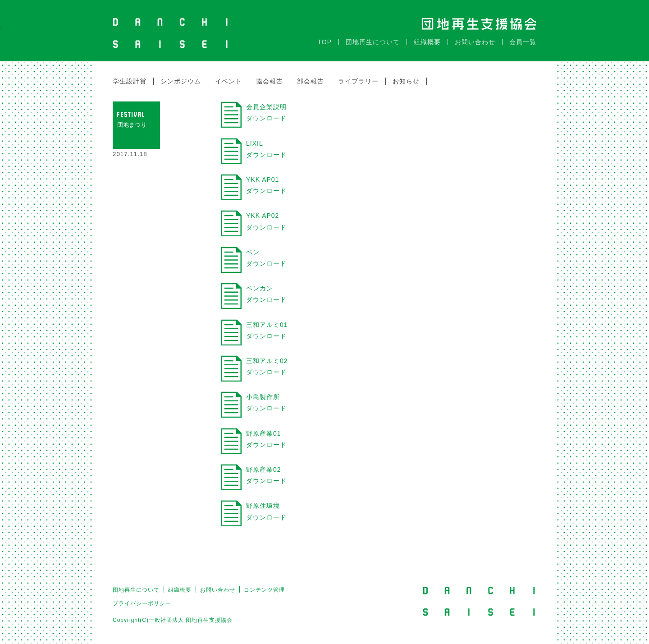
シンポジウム (181, 77)
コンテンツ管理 (264, 585)
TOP (324, 37)
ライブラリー (358, 77)
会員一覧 (523, 37)
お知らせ (406, 77)
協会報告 (270, 77)
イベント (229, 77)
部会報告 (311, 77)
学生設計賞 (130, 77)
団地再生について (373, 37)
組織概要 (427, 37)
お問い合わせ (475, 37)
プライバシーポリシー (142, 599)
